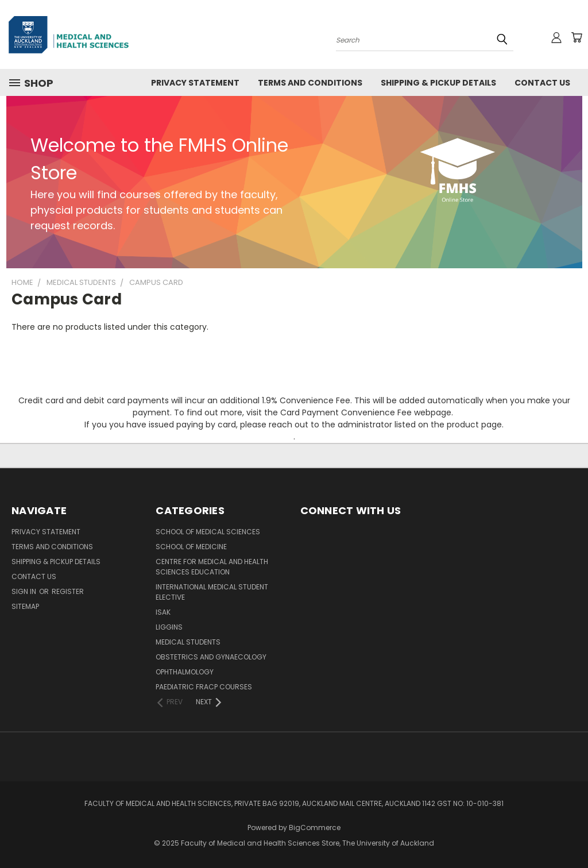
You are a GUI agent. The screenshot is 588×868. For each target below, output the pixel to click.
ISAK (163, 612)
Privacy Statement (195, 83)
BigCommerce (315, 828)
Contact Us (542, 83)
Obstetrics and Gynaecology (211, 657)
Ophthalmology (185, 672)
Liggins (169, 627)
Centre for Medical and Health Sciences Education (212, 567)
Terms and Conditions (310, 83)
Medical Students (188, 642)
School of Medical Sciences (208, 532)
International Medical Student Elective (212, 592)
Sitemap (25, 606)
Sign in (25, 591)
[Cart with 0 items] (577, 37)
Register (68, 591)
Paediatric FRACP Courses (204, 687)
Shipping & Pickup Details (438, 83)
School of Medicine (191, 547)
